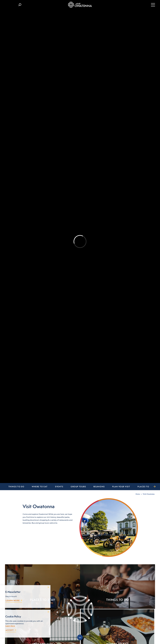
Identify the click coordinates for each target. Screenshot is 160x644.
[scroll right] (154, 487)
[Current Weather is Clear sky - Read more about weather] (9, 5)
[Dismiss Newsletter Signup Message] (48, 587)
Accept (11, 630)
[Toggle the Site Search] (20, 5)
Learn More (14, 601)
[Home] (80, 5)
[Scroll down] (80, 638)
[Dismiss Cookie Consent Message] (48, 612)
